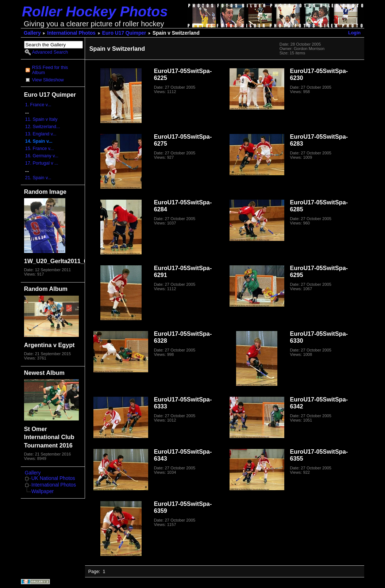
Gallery (32, 33)
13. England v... (41, 134)
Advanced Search (50, 52)
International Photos (71, 33)
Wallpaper (43, 491)
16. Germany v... (42, 156)
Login (354, 33)
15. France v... (40, 149)
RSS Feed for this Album (50, 70)
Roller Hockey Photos (95, 11)
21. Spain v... (38, 178)
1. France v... (38, 105)
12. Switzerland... (43, 127)
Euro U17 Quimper (124, 33)
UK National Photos (53, 478)
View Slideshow (48, 80)
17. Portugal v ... (42, 163)
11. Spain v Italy (41, 119)
